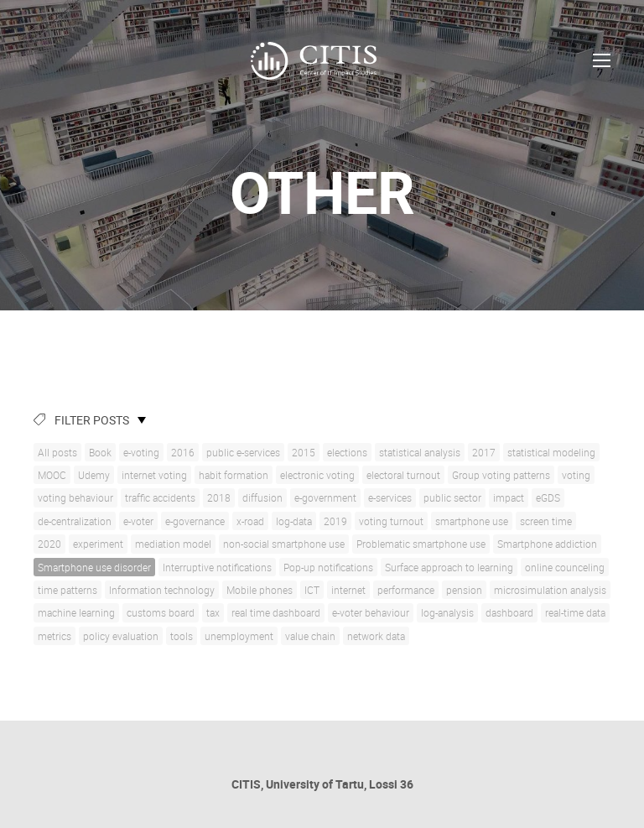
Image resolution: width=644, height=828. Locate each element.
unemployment (239, 636)
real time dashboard (276, 612)
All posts (57, 452)
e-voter (138, 521)
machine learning (76, 612)
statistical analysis (420, 452)
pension (464, 590)
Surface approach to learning (449, 567)
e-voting (141, 452)
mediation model (173, 544)
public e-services (243, 452)
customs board (161, 612)
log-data (294, 521)
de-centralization (75, 521)
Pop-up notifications (328, 567)
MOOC (52, 475)
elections (347, 452)
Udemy (94, 475)
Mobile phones (260, 590)
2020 (49, 544)
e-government (325, 497)
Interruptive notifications (217, 567)
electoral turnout (403, 475)
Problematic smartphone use (421, 544)
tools (182, 636)
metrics (55, 636)
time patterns (68, 590)
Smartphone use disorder (94, 567)
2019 (335, 521)
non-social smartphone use (284, 544)
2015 (304, 452)
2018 (219, 497)
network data (376, 636)
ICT (312, 590)
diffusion (262, 497)
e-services (390, 497)
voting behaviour (75, 497)
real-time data (575, 612)
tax (213, 612)
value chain (310, 636)
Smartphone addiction (547, 544)
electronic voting (317, 475)
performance (406, 590)
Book (100, 452)
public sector (452, 497)
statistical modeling (551, 452)
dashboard (509, 612)
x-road (250, 521)
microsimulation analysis (550, 590)
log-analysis (447, 612)
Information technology (162, 590)
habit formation (234, 475)
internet (348, 590)
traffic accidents (160, 497)
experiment (98, 544)
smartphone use (472, 521)
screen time (546, 521)
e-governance (195, 521)
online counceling (565, 567)
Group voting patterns (501, 475)
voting (576, 475)
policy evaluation (121, 636)
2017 (484, 452)
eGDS (548, 497)
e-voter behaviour (371, 612)
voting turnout (391, 521)
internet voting (154, 475)
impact (509, 497)
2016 (183, 452)
